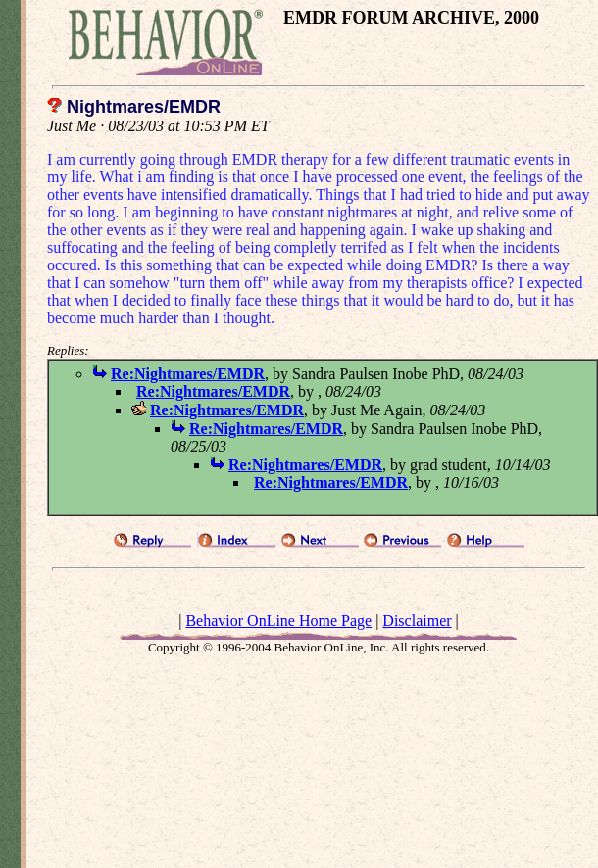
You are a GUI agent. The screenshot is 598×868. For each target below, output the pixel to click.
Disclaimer (417, 621)
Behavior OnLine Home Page (278, 621)
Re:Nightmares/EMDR (188, 374)
